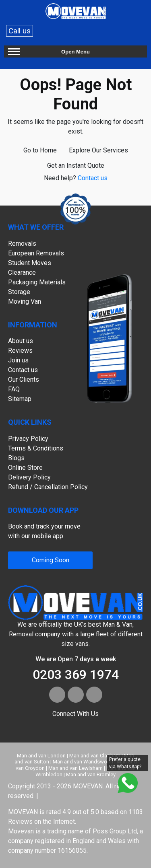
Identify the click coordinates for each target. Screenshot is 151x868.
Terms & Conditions (36, 448)
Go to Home (40, 150)
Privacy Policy (28, 439)
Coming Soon (51, 560)
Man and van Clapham (95, 756)
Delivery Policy (29, 477)
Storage (19, 292)
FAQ (14, 389)
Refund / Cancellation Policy (48, 487)
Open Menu (75, 52)
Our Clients (24, 379)
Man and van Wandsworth (83, 762)
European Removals (36, 253)
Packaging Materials (37, 282)
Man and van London (41, 756)
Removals (22, 244)
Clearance (22, 273)
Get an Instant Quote (76, 166)
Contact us (93, 178)
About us (21, 341)
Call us (20, 31)
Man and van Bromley (91, 774)
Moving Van (25, 301)
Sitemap (20, 399)
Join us (18, 360)
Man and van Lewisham (75, 768)
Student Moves (30, 263)
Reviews (20, 351)
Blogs (16, 458)
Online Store (25, 468)
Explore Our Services (98, 150)
